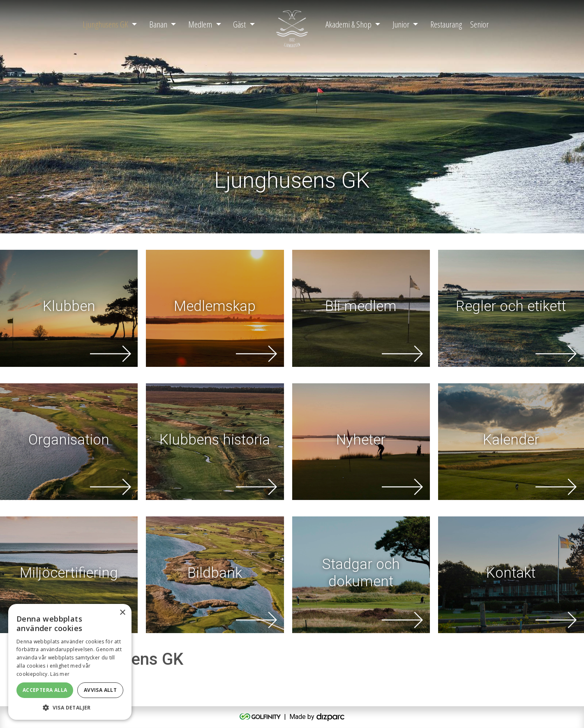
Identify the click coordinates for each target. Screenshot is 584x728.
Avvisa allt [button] (100, 690)
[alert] (70, 662)
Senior (479, 24)
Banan (158, 24)
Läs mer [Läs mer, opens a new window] (60, 674)
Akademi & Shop (349, 24)
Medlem (200, 24)
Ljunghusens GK (105, 24)
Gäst (239, 24)
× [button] (122, 613)
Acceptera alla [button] (45, 690)
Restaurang (446, 24)
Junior (401, 24)
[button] (70, 707)
